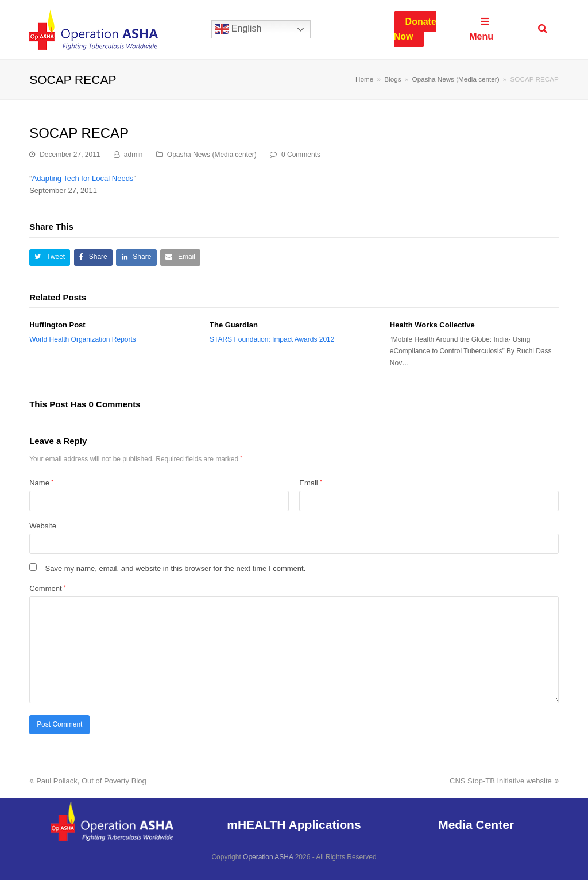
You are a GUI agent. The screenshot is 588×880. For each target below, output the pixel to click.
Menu (481, 29)
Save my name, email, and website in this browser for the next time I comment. (176, 568)
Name (41, 483)
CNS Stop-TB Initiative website (504, 781)
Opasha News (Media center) (212, 155)
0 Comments (301, 155)
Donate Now (415, 29)
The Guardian (234, 325)
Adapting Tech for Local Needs (83, 178)
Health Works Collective (432, 325)
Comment (47, 588)
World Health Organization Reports (83, 339)
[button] (50, 258)
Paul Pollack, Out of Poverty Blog (88, 781)
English (238, 29)
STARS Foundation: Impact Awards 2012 (272, 339)
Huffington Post (57, 325)
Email (311, 483)
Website (43, 526)
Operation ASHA (268, 857)
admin (134, 155)
